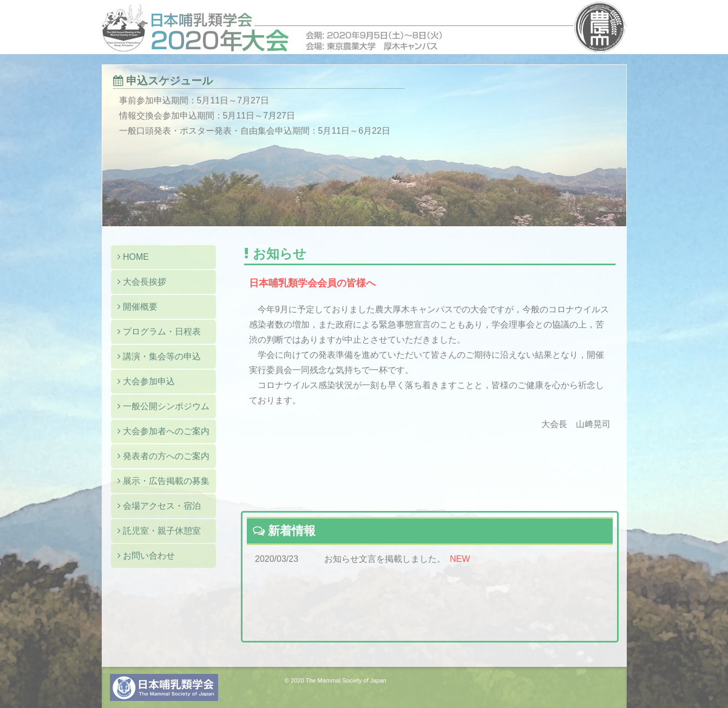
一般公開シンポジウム (163, 406)
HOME (133, 257)
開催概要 (137, 307)
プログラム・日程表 (159, 332)
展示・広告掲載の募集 (163, 481)
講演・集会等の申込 (159, 356)
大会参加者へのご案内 (163, 431)
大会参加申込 (146, 381)
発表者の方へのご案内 (163, 456)
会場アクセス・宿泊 (159, 506)
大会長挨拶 (142, 282)
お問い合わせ (146, 556)
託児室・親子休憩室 (159, 531)
